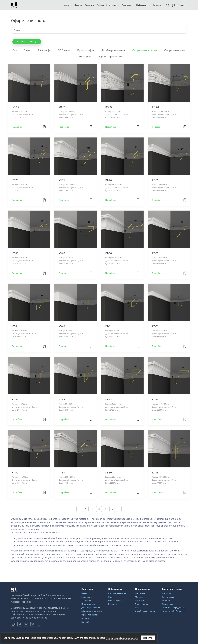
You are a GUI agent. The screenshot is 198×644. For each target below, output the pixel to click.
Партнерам (127, 5)
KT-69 (155, 180)
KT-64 (15, 327)
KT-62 (62, 327)
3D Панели (63, 50)
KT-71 (62, 180)
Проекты (78, 5)
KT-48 (155, 473)
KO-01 (156, 107)
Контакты (157, 5)
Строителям (168, 604)
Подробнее (17, 127)
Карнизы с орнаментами (111, 57)
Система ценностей (117, 593)
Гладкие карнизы (84, 57)
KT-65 (155, 253)
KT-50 (109, 473)
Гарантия (139, 600)
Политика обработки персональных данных (174, 611)
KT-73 (15, 180)
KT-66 (109, 253)
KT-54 (109, 400)
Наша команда (115, 600)
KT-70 (109, 180)
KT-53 (155, 400)
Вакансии (113, 604)
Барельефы (43, 50)
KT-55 (62, 400)
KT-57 (15, 400)
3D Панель (86, 600)
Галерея (100, 5)
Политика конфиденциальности (174, 608)
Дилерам (166, 600)
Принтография (85, 50)
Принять (148, 638)
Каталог (66, 5)
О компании (112, 5)
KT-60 (155, 327)
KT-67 (62, 253)
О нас (111, 597)
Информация (142, 5)
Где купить (89, 5)
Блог (137, 608)
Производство (142, 604)
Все (12, 50)
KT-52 (15, 473)
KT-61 (109, 327)
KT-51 (62, 473)
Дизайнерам (168, 597)
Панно (25, 50)
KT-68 (15, 253)
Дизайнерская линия (114, 50)
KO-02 (109, 107)
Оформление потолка (146, 50)
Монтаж (139, 597)
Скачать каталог (27, 42)
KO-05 (15, 107)
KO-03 (62, 107)
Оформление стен (177, 50)
